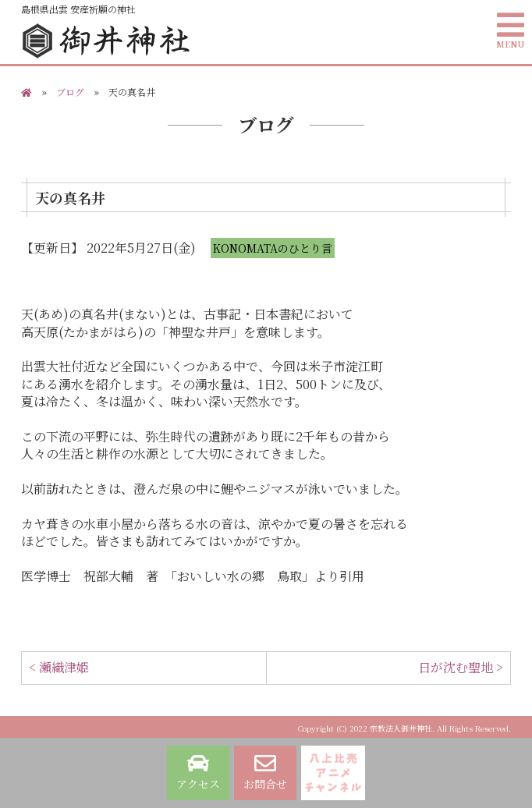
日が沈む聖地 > (461, 667)
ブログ (70, 92)
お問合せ (265, 772)
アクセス (198, 772)
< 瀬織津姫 (59, 667)
